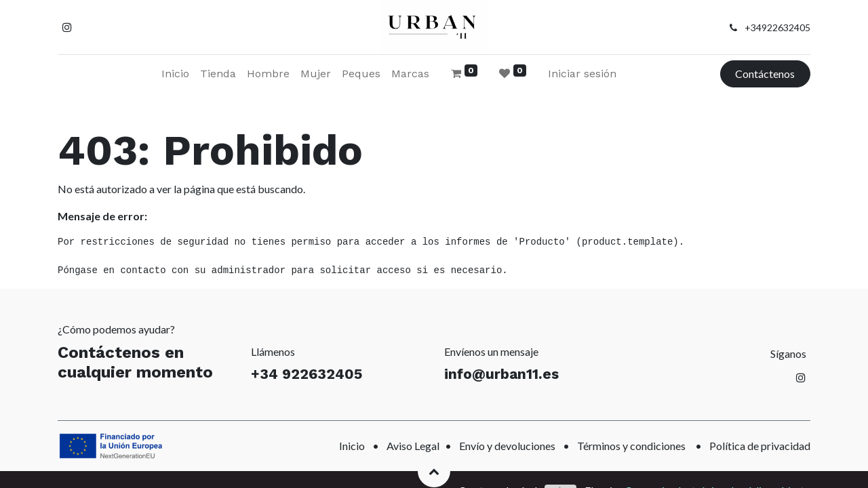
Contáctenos (765, 74)
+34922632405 (777, 27)
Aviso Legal (413, 446)
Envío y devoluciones (507, 446)
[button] (434, 471)
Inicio (352, 446)
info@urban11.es (501, 374)
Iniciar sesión (582, 74)
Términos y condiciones (631, 446)
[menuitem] (175, 74)
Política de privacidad (760, 446)
